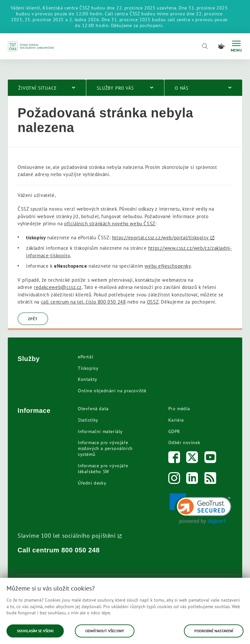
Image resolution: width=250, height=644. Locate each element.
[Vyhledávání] (205, 46)
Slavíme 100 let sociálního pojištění (67, 535)
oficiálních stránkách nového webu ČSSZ (110, 224)
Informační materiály (100, 431)
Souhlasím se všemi (35, 631)
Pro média (179, 409)
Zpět (33, 319)
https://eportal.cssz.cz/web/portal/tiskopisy (160, 238)
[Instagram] (174, 479)
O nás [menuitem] (182, 88)
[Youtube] (210, 459)
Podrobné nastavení (214, 631)
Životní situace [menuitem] (38, 88)
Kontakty (88, 379)
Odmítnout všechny (105, 631)
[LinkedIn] (192, 479)
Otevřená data (93, 409)
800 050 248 (81, 550)
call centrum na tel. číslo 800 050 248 (83, 302)
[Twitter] (192, 459)
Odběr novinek (184, 442)
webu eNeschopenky (167, 266)
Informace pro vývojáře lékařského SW (103, 469)
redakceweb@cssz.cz (58, 287)
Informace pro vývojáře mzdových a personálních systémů (105, 448)
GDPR (174, 431)
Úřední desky (92, 483)
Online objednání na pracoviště (112, 391)
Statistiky (88, 420)
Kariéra (176, 420)
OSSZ (153, 302)
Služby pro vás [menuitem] (115, 88)
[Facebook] (174, 459)
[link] (201, 509)
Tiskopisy (88, 368)
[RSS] (210, 479)
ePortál (85, 357)
